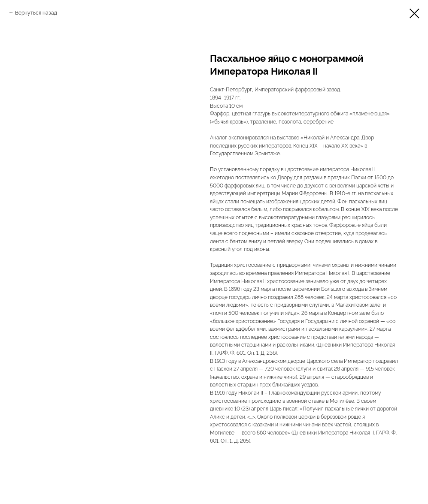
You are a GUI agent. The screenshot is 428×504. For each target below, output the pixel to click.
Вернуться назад (36, 12)
